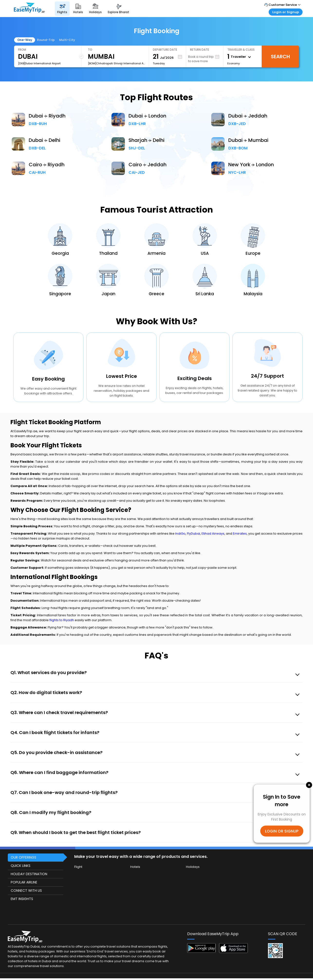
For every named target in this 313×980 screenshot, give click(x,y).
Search (280, 57)
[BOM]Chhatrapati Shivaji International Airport (116, 63)
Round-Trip (46, 40)
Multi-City (67, 40)
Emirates (240, 534)
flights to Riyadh (62, 620)
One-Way (25, 40)
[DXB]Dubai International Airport (39, 63)
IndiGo (180, 534)
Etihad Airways (213, 534)
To (90, 50)
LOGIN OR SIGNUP (282, 831)
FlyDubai (193, 534)
